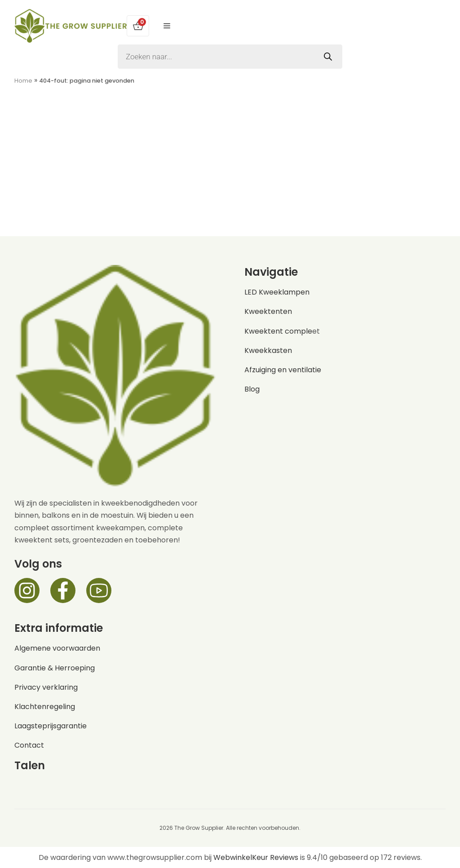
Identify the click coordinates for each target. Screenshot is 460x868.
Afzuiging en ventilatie (283, 370)
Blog (252, 389)
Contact (29, 745)
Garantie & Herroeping (55, 668)
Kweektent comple (278, 331)
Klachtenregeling (45, 707)
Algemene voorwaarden (57, 648)
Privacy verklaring (46, 687)
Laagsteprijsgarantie (51, 726)
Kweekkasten (268, 350)
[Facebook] (63, 590)
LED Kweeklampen (277, 292)
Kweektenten (268, 311)
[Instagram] (27, 590)
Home (23, 81)
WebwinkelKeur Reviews (256, 857)
